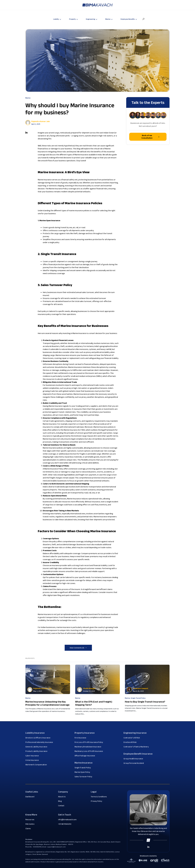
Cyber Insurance (33, 756)
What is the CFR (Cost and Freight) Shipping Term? (94, 703)
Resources (31, 820)
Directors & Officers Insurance (39, 738)
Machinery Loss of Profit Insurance (90, 751)
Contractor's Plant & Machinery (137, 747)
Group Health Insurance (134, 759)
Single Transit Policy (138, 698)
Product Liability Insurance (37, 751)
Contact (62, 806)
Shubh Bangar (89, 688)
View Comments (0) (77, 648)
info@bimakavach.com (67, 820)
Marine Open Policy (83, 772)
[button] (143, 19)
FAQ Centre (31, 824)
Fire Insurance (81, 738)
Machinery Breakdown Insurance (89, 747)
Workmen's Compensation (37, 765)
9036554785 (37, 847)
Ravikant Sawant (140, 688)
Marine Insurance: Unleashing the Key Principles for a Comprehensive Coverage (47, 703)
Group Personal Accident (135, 763)
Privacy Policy (97, 801)
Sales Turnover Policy (84, 777)
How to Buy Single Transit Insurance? (145, 702)
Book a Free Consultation (150, 137)
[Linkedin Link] (148, 847)
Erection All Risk (131, 742)
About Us (63, 797)
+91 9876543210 (65, 824)
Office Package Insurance (86, 756)
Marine (28, 98)
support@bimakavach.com (56, 847)
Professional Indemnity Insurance (40, 742)
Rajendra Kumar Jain (41, 121)
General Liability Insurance (37, 747)
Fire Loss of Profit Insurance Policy (90, 742)
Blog (61, 801)
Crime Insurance (33, 760)
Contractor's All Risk (133, 738)
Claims (29, 829)
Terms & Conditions (100, 797)
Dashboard (31, 797)
